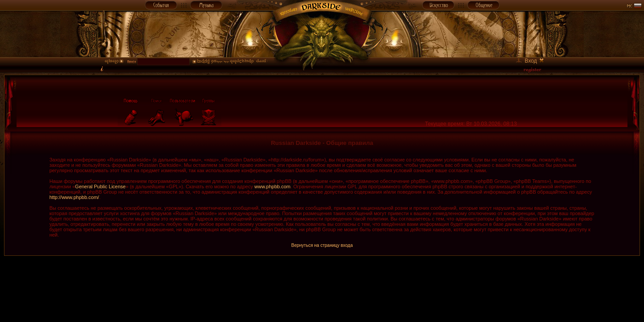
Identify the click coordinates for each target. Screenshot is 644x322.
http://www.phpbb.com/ (74, 197)
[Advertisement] (322, 276)
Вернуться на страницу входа (322, 245)
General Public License (100, 186)
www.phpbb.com (273, 186)
